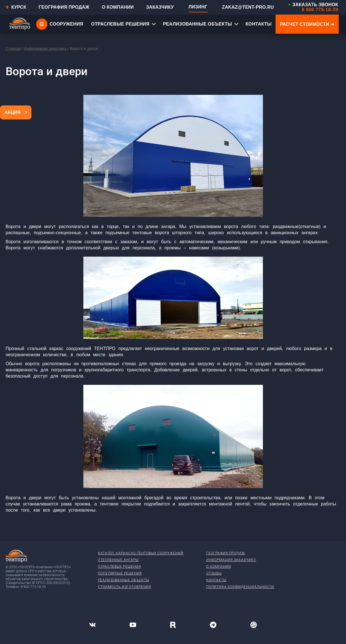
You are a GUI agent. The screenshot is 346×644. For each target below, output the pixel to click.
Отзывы (214, 573)
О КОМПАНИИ (118, 7)
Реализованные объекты (124, 580)
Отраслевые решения (119, 567)
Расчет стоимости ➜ (307, 24)
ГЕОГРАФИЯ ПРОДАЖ (64, 7)
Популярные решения (120, 573)
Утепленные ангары (118, 560)
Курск (16, 7)
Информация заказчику (45, 49)
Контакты (216, 580)
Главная (13, 49)
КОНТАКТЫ (259, 24)
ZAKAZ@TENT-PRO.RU (248, 7)
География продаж (226, 553)
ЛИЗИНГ (198, 7)
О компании (219, 567)
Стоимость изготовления (124, 587)
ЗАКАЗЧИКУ (160, 7)
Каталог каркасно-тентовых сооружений (141, 553)
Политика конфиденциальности (240, 587)
